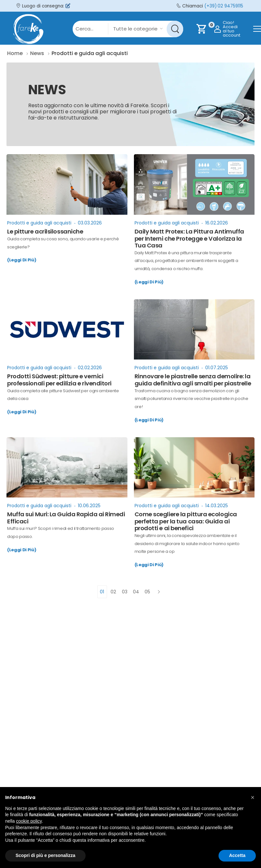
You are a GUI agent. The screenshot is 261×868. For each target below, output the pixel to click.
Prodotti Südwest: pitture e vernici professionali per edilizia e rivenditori (59, 380)
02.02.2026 (90, 368)
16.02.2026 (217, 223)
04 (136, 592)
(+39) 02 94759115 (224, 6)
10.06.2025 (89, 506)
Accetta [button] (237, 855)
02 (113, 592)
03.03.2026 (90, 223)
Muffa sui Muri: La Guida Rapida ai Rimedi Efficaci (66, 518)
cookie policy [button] (29, 821)
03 (125, 592)
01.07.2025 (217, 368)
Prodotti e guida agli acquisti (39, 223)
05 (148, 592)
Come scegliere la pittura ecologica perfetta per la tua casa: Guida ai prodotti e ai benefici (186, 521)
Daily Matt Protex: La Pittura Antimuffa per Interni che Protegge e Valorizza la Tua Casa (189, 238)
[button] (253, 797)
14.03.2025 (217, 506)
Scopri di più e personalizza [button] (45, 855)
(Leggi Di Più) (22, 260)
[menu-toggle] (257, 29)
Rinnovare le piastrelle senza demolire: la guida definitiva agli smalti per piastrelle (193, 380)
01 (102, 592)
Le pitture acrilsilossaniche (45, 231)
